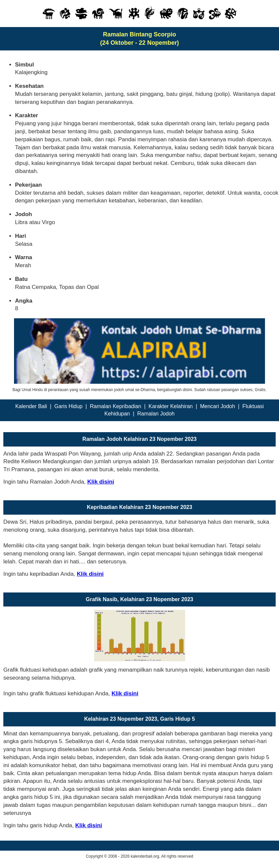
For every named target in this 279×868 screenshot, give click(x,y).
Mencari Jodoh (217, 406)
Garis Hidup (68, 406)
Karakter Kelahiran (171, 406)
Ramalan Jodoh (156, 414)
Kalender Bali (31, 406)
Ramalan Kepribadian (115, 406)
